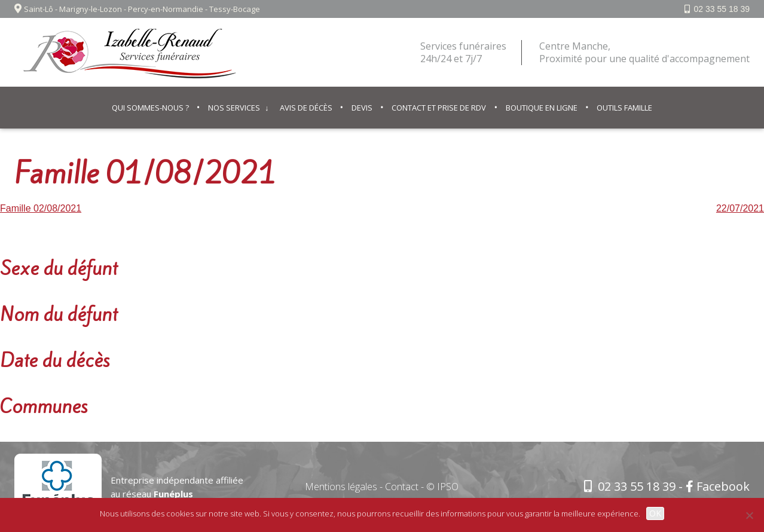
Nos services (234, 108)
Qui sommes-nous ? (150, 108)
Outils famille (624, 108)
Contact (402, 487)
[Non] (749, 515)
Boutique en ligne (542, 108)
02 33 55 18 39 (722, 9)
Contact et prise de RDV (439, 108)
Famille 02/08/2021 (41, 208)
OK (655, 513)
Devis (362, 108)
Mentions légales (341, 487)
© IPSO (442, 487)
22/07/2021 (740, 208)
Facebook (718, 486)
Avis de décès (306, 108)
